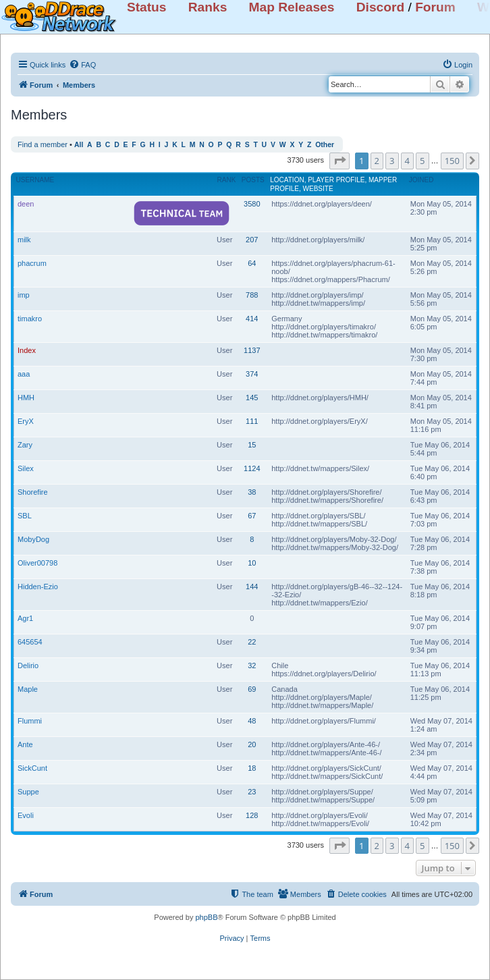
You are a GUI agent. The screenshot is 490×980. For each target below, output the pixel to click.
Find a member (43, 144)
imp (24, 295)
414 (252, 319)
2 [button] (377, 161)
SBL (25, 516)
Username (35, 180)
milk (24, 240)
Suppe (28, 792)
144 (252, 587)
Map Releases (292, 7)
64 (252, 263)
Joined (421, 180)
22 (252, 642)
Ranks (208, 7)
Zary (25, 445)
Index (27, 350)
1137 (252, 350)
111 (252, 421)
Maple (28, 689)
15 (252, 445)
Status (147, 7)
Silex (26, 468)
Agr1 (25, 618)
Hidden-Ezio (38, 587)
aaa (24, 374)
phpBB (206, 917)
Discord (380, 7)
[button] (339, 161)
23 (252, 792)
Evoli (26, 815)
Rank (227, 180)
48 (252, 721)
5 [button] (422, 161)
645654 (30, 642)
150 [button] (452, 161)
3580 (252, 204)
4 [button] (407, 161)
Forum (435, 7)
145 (252, 398)
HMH (26, 398)
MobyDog (33, 539)
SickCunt (32, 768)
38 (252, 492)
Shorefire (33, 492)
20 (252, 744)
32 (252, 665)
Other (325, 145)
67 (252, 516)
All (79, 145)
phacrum (32, 263)
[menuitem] (82, 65)
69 (252, 689)
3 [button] (392, 161)
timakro (30, 319)
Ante (25, 744)
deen (26, 204)
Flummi (30, 721)
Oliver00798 (37, 563)
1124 (252, 468)
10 (252, 563)
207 (252, 240)
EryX (26, 421)
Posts (253, 180)
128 (252, 815)
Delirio (28, 665)
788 (252, 295)
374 (252, 374)
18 (252, 768)
